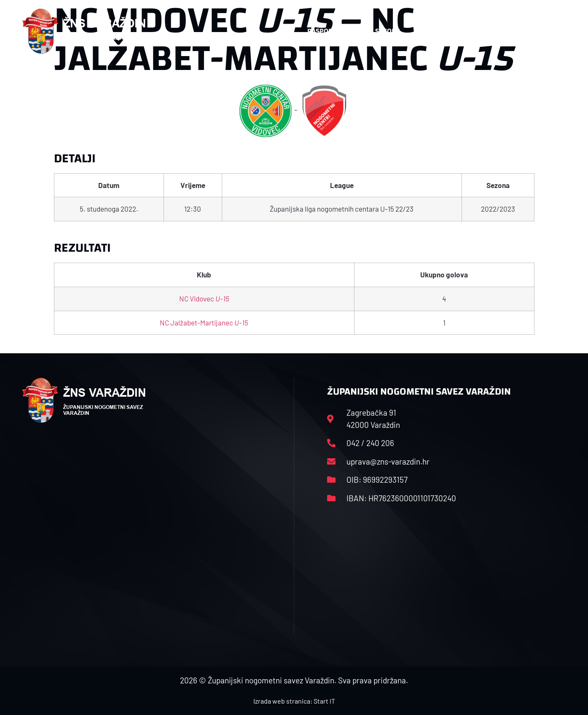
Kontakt (478, 31)
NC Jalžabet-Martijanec (204, 323)
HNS (285, 31)
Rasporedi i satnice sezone (354, 31)
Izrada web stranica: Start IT (294, 701)
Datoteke (432, 31)
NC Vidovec (204, 298)
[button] (550, 31)
